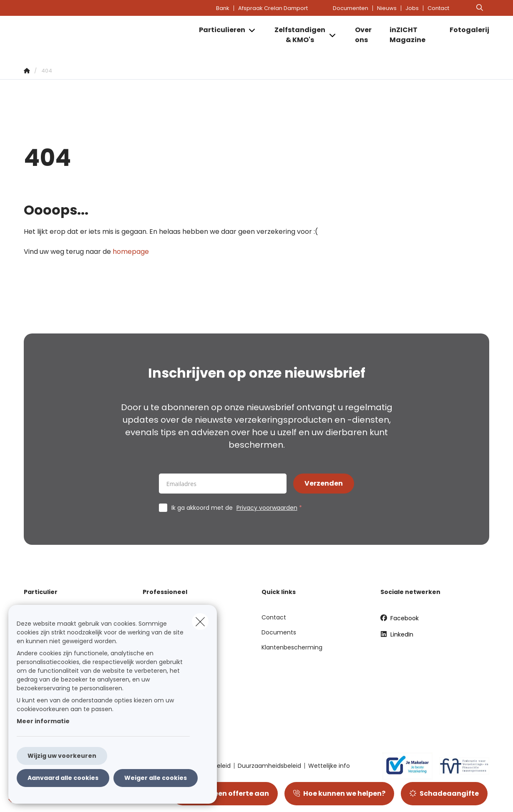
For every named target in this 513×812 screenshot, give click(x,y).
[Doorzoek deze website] (480, 8)
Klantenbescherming (292, 647)
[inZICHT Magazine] (411, 35)
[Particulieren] (219, 30)
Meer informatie (43, 721)
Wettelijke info (329, 766)
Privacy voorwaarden (267, 508)
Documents (279, 632)
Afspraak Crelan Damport (273, 8)
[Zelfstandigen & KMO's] (297, 35)
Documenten (351, 8)
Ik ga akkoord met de (239, 508)
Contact (438, 8)
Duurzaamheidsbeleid (269, 766)
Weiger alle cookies (156, 778)
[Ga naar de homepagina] (107, 35)
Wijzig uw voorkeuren (62, 756)
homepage (131, 252)
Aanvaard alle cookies (63, 778)
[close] (200, 622)
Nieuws (387, 8)
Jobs (412, 8)
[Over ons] (364, 35)
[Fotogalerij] (465, 30)
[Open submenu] (253, 30)
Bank (223, 8)
